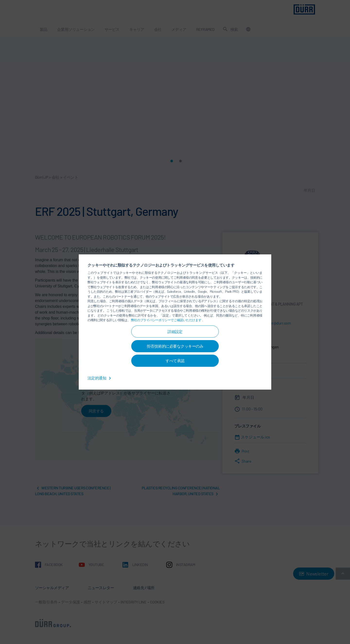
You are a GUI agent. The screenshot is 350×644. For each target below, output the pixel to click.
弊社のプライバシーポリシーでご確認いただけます (166, 320)
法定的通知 (100, 378)
